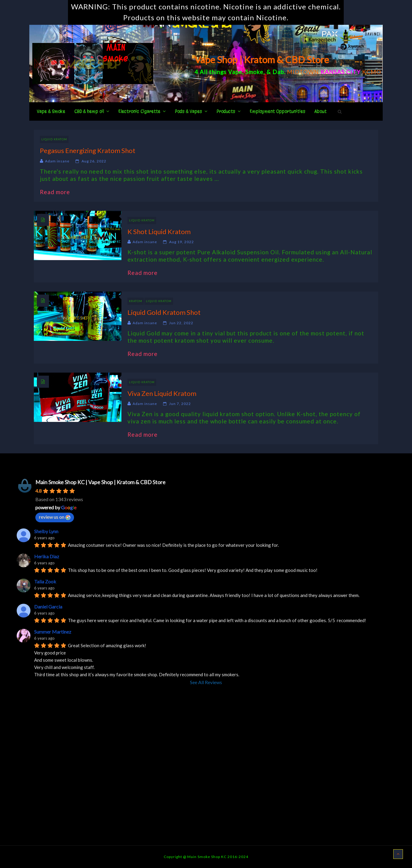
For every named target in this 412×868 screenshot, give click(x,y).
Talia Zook (45, 581)
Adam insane (57, 161)
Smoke (254, 72)
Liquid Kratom (54, 139)
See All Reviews (206, 682)
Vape (235, 72)
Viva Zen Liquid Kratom (162, 393)
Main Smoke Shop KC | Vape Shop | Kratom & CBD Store (100, 482)
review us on (55, 517)
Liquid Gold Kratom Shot (164, 312)
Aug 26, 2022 (94, 161)
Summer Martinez (53, 632)
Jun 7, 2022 (180, 404)
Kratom (136, 301)
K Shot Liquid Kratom (159, 232)
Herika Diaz (47, 556)
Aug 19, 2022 (182, 242)
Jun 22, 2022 (181, 323)
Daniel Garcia (48, 607)
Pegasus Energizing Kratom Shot (88, 150)
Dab (278, 72)
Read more (58, 192)
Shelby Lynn (46, 531)
